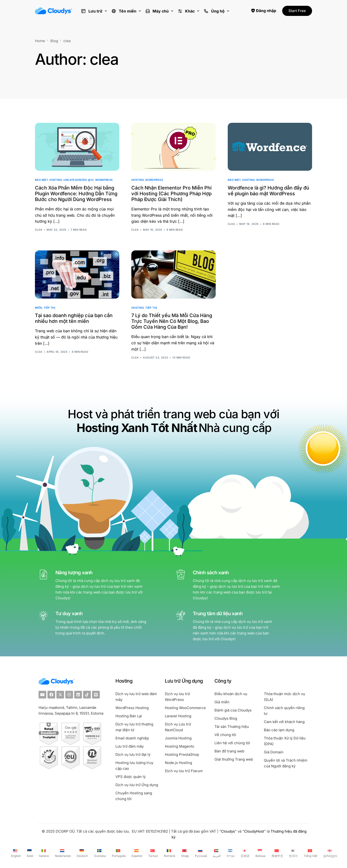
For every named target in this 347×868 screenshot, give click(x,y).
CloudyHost (254, 831)
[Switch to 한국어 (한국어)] (293, 853)
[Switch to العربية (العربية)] (216, 853)
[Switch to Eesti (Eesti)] (29, 853)
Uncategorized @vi (78, 180)
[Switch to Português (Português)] (118, 853)
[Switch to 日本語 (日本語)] (244, 853)
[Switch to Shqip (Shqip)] (184, 853)
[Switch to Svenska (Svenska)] (99, 853)
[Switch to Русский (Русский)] (200, 853)
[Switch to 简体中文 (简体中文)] (277, 853)
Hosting (56, 180)
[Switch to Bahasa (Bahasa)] (260, 853)
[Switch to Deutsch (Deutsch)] (82, 853)
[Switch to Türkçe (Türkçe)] (152, 853)
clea (39, 230)
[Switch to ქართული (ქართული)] (330, 853)
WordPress (104, 180)
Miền (39, 308)
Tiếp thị (50, 308)
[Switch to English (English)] (15, 853)
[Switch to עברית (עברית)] (230, 853)
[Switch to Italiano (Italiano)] (44, 853)
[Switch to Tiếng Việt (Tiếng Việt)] (310, 853)
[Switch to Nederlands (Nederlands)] (62, 853)
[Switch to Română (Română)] (169, 853)
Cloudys (228, 831)
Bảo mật (41, 180)
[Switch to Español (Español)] (137, 853)
